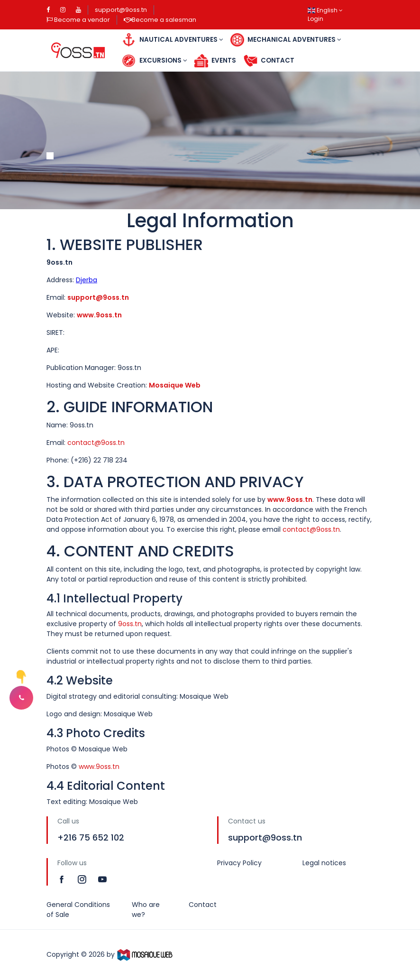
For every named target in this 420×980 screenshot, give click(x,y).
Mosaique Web (175, 385)
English (325, 10)
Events (215, 61)
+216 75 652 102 (91, 837)
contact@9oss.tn (96, 443)
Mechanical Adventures (286, 40)
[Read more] (63, 879)
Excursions (154, 61)
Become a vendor (78, 20)
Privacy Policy (239, 863)
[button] (21, 698)
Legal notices (324, 863)
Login (315, 19)
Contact (269, 61)
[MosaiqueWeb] (145, 954)
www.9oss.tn (99, 315)
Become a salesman (160, 20)
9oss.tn (130, 624)
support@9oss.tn (121, 10)
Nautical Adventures (172, 40)
